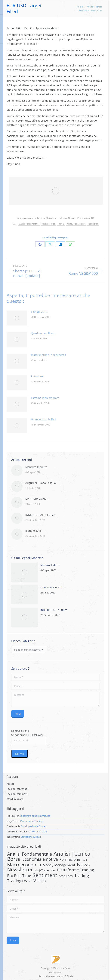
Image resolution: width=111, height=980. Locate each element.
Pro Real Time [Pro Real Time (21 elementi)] (19, 876)
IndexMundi (13, 837)
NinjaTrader (13, 821)
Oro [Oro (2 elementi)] (53, 871)
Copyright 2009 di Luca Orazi (56, 968)
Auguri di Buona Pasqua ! (41, 483)
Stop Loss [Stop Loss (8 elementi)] (66, 876)
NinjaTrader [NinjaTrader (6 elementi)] (42, 870)
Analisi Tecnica (37, 218)
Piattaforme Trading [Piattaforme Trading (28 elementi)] (76, 870)
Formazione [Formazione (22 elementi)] (70, 859)
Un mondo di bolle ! (43, 419)
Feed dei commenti (17, 794)
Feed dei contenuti (17, 789)
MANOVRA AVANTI (37, 499)
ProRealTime (14, 816)
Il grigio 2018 (39, 312)
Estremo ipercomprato (45, 398)
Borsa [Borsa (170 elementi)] (14, 859)
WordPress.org (15, 799)
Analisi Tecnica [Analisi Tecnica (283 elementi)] (72, 854)
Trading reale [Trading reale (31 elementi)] (19, 881)
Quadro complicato (43, 333)
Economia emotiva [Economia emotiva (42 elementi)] (40, 859)
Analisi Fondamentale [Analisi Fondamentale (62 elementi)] (29, 854)
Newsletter (52, 218)
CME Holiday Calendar (19, 831)
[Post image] (17, 318)
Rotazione (37, 376)
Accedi (10, 784)
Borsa (61, 224)
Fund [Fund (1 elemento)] (84, 860)
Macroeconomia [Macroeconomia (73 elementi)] (24, 865)
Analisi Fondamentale (29, 224)
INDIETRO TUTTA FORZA (40, 515)
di (67, 218)
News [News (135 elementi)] (83, 864)
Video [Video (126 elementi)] (40, 880)
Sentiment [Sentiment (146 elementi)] (45, 875)
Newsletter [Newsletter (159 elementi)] (20, 870)
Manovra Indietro (36, 467)
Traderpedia (13, 826)
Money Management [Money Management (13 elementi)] (59, 865)
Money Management (76, 224)
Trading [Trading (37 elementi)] (82, 876)
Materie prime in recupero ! (48, 355)
